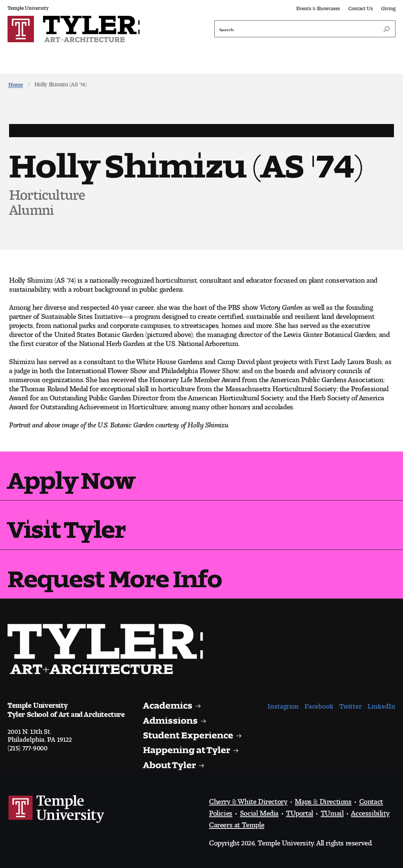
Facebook (319, 704)
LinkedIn (381, 704)
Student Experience (188, 733)
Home (16, 83)
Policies (221, 811)
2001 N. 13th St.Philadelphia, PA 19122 (40, 733)
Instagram (283, 704)
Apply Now (71, 474)
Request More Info (115, 573)
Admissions (170, 718)
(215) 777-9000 (27, 746)
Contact (371, 799)
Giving (388, 7)
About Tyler (170, 763)
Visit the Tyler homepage (108, 649)
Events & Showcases (318, 7)
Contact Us (361, 7)
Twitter (351, 704)
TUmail (332, 811)
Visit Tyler (67, 523)
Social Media (259, 811)
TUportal (300, 811)
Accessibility (370, 811)
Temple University (28, 7)
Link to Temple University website (57, 809)
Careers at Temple (237, 823)
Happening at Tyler (187, 748)
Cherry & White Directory (248, 799)
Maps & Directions (323, 799)
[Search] (305, 29)
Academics (168, 703)
